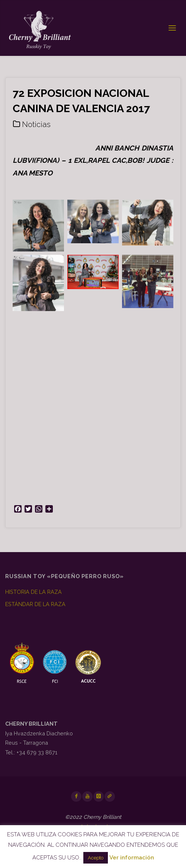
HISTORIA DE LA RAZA (33, 592)
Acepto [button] (96, 858)
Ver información (132, 858)
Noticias (36, 124)
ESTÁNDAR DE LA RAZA (35, 604)
